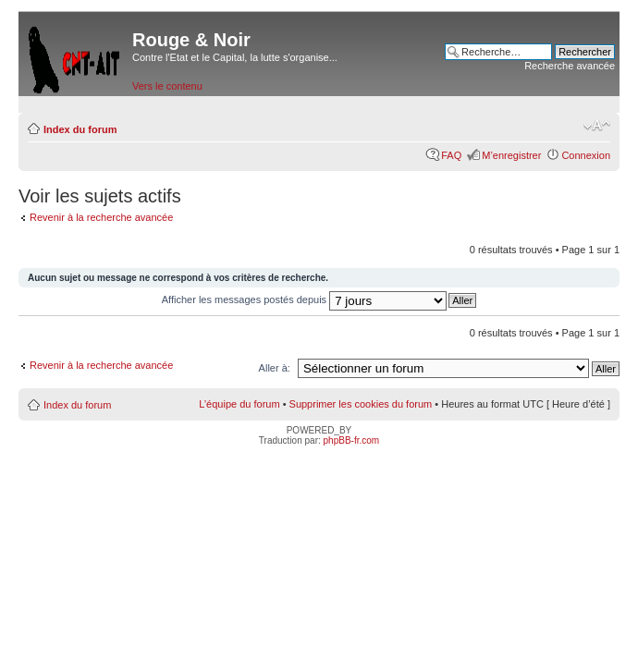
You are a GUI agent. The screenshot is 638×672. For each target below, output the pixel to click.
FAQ (451, 155)
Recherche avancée (570, 66)
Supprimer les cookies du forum (361, 404)
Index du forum (80, 129)
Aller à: (275, 368)
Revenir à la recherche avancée (101, 217)
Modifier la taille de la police (597, 126)
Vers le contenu (167, 86)
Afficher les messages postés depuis (304, 299)
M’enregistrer (511, 155)
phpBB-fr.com (352, 440)
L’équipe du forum (239, 404)
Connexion (586, 155)
